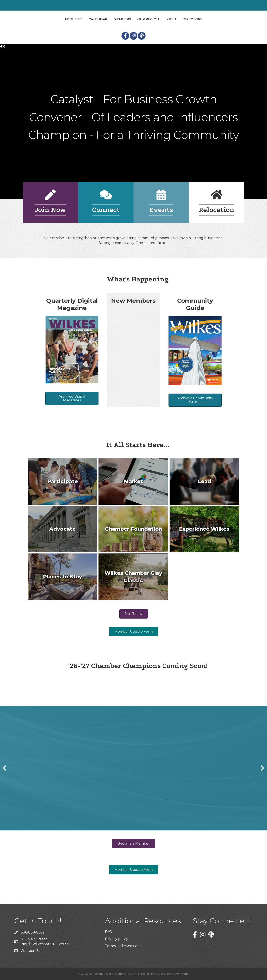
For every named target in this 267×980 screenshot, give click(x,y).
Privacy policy (117, 939)
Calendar (98, 19)
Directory (192, 19)
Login (171, 19)
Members (122, 19)
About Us (73, 19)
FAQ (109, 932)
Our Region (148, 19)
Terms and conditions (123, 946)
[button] (4, 768)
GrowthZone (180, 974)
